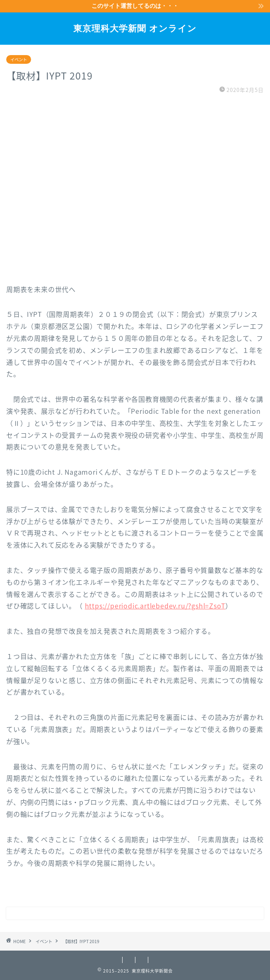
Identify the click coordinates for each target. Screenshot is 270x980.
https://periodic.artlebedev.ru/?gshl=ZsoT (155, 606)
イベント (19, 59)
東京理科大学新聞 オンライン (135, 28)
